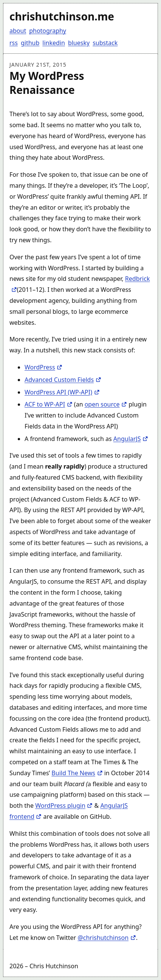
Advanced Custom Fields (63, 380)
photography (48, 31)
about (18, 31)
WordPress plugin (64, 806)
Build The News (77, 773)
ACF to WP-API (49, 404)
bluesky (79, 43)
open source (106, 404)
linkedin (54, 43)
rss (14, 43)
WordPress (43, 367)
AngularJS (131, 439)
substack (105, 43)
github (30, 43)
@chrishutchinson (107, 938)
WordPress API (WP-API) (62, 392)
